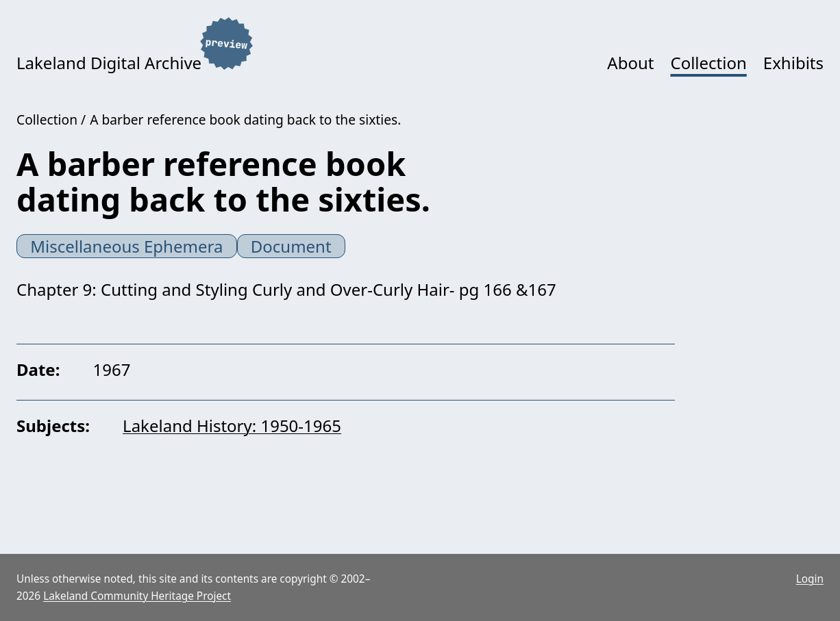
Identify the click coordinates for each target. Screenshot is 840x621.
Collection (708, 63)
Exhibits (793, 63)
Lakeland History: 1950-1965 (232, 426)
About (630, 63)
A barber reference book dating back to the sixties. (245, 119)
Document (291, 246)
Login (810, 579)
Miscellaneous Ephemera (126, 246)
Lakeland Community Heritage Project (137, 596)
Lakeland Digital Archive (109, 63)
